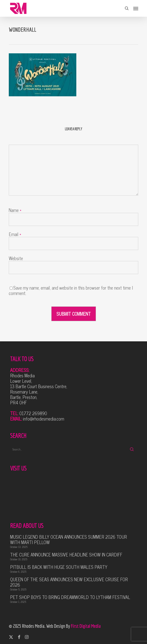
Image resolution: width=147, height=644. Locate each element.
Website (16, 258)
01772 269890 (33, 413)
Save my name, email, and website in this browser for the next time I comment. (71, 290)
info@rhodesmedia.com (44, 419)
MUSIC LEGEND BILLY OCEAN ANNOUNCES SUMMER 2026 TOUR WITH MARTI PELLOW (69, 540)
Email (15, 234)
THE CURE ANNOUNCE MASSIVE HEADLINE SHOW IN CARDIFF (66, 555)
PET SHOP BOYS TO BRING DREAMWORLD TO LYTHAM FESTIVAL (70, 597)
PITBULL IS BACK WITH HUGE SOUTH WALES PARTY (59, 567)
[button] (136, 8)
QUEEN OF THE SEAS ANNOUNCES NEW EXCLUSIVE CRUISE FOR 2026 (69, 582)
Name (15, 210)
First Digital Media (86, 626)
